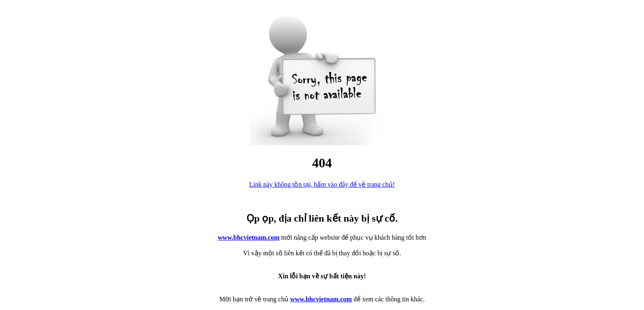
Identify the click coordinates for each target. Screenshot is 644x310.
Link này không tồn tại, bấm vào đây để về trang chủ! (322, 184)
